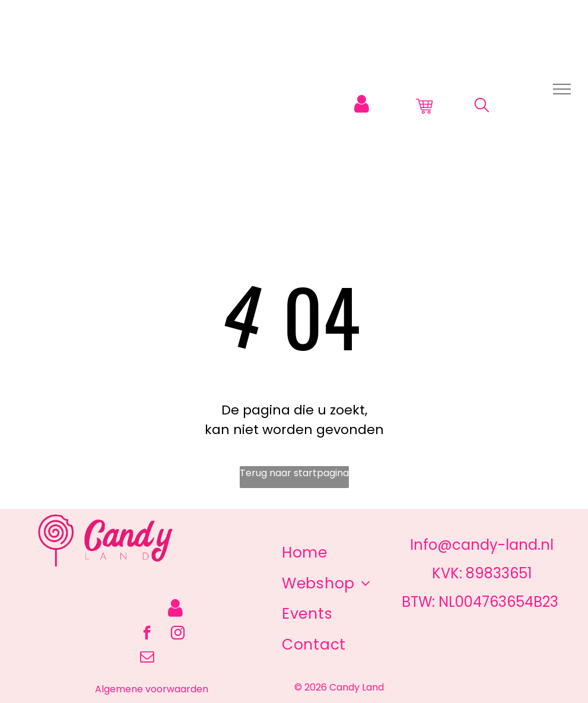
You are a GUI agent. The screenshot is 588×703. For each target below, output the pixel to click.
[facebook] (147, 634)
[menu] (562, 89)
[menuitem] (305, 553)
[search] (482, 107)
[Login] (362, 104)
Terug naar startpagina (294, 473)
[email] (147, 658)
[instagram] (178, 634)
